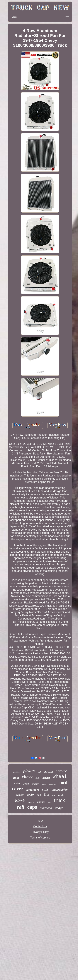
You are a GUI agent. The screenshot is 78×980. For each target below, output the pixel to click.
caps (32, 807)
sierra (49, 803)
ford (63, 783)
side (45, 789)
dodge (59, 808)
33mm (26, 784)
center (17, 783)
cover (18, 789)
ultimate (41, 802)
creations (17, 772)
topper (44, 784)
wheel (60, 777)
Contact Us (40, 826)
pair (39, 795)
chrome (61, 771)
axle (31, 795)
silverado (46, 808)
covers (31, 802)
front (16, 778)
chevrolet (48, 772)
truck (59, 800)
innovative (53, 784)
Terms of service (40, 838)
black (20, 801)
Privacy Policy (40, 832)
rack (39, 772)
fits (47, 794)
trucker (35, 784)
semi (54, 796)
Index (40, 821)
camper (20, 795)
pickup (29, 771)
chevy (27, 777)
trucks (61, 795)
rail (21, 807)
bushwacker (60, 790)
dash (37, 778)
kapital (46, 778)
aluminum (33, 790)
